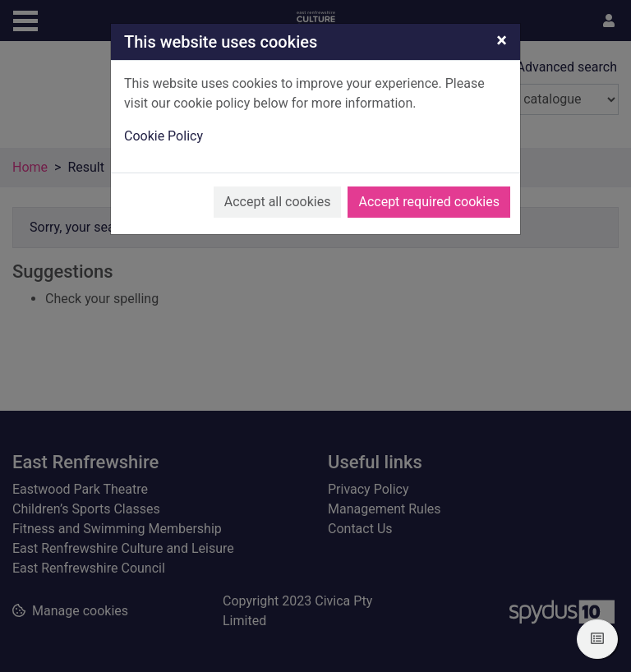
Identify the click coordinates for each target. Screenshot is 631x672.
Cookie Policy (164, 136)
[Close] (502, 40)
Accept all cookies (278, 202)
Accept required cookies (429, 202)
